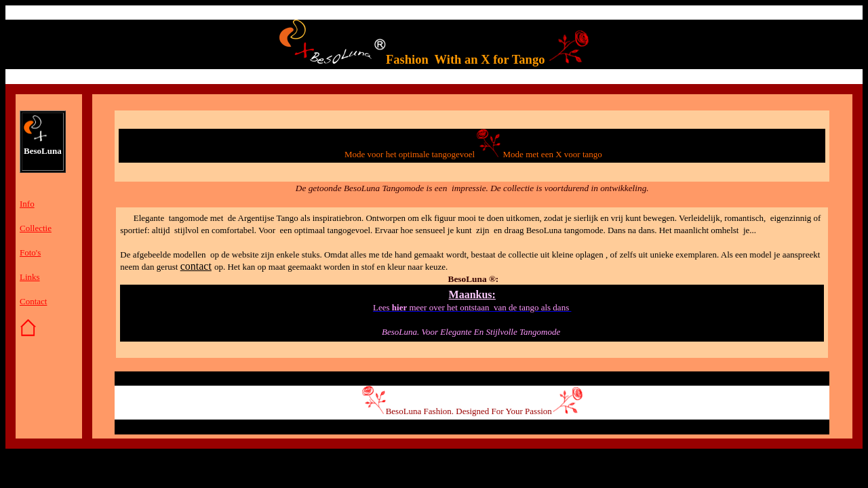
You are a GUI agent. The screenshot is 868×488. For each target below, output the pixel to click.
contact (196, 266)
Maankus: (472, 294)
